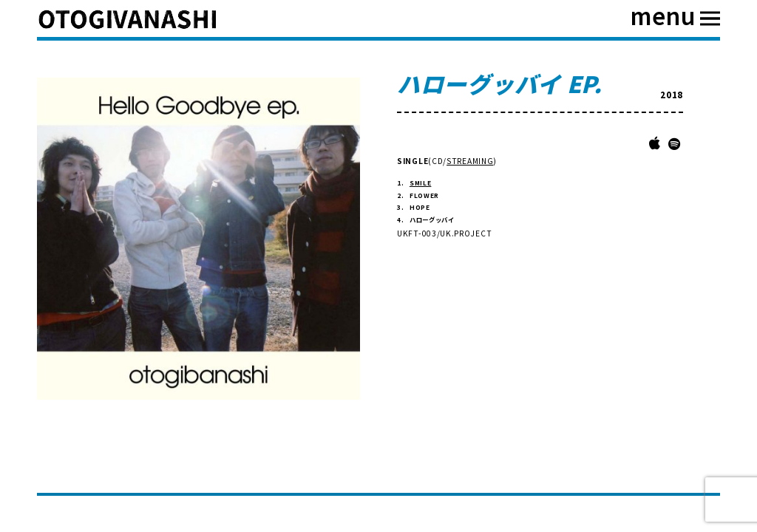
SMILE (421, 183)
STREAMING (470, 161)
